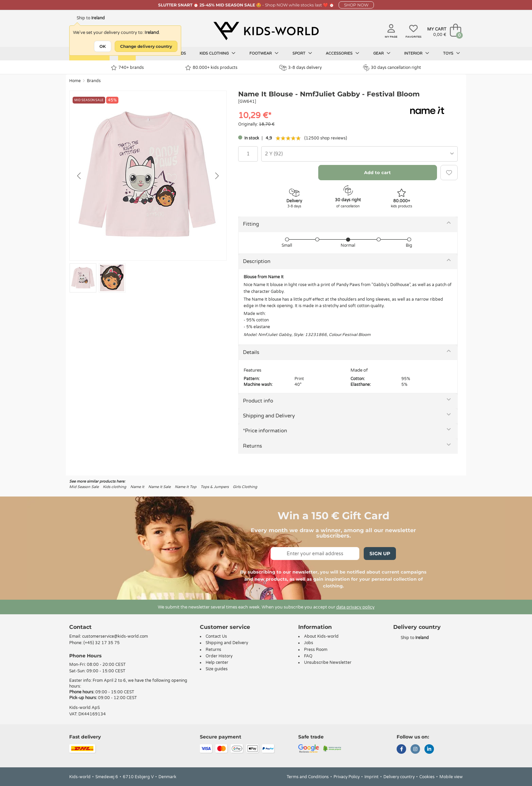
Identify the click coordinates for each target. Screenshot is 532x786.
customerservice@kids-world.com (115, 636)
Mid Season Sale (84, 487)
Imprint (372, 777)
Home (75, 81)
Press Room (316, 650)
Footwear (264, 53)
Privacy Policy (347, 777)
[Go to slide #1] (83, 278)
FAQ (308, 656)
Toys (452, 53)
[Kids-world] (266, 31)
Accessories (343, 53)
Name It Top (186, 487)
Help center (217, 662)
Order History (219, 656)
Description (257, 261)
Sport (302, 53)
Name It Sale (159, 487)
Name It (137, 487)
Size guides (217, 669)
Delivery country (399, 777)
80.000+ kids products (211, 68)
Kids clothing (217, 53)
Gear (382, 53)
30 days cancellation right (392, 68)
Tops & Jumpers (215, 487)
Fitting (251, 224)
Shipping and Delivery (269, 416)
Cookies (427, 777)
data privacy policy (355, 607)
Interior (417, 53)
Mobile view (451, 777)
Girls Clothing (245, 487)
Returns (252, 446)
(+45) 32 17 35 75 (102, 643)
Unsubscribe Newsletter (328, 662)
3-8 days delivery (300, 68)
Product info (258, 401)
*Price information (265, 431)
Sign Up (380, 554)
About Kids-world (321, 636)
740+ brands (127, 68)
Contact (80, 627)
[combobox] (359, 154)
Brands (94, 81)
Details (251, 352)
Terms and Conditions (308, 777)
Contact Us (216, 636)
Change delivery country (146, 46)
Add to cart (377, 172)
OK (103, 46)
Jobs (309, 643)
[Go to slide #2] (112, 278)
